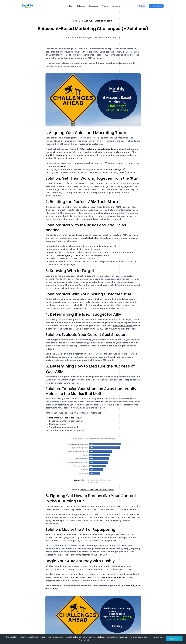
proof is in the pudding (56, 155)
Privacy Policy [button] (85, 640)
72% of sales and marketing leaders (97, 149)
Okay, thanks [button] (174, 639)
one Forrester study (123, 326)
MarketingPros (117, 169)
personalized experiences (113, 577)
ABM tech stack (92, 238)
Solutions (81, 6)
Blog (75, 21)
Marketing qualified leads (62, 418)
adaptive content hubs (86, 577)
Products (70, 6)
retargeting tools (69, 255)
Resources (93, 6)
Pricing (105, 6)
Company (116, 6)
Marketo (61, 166)
